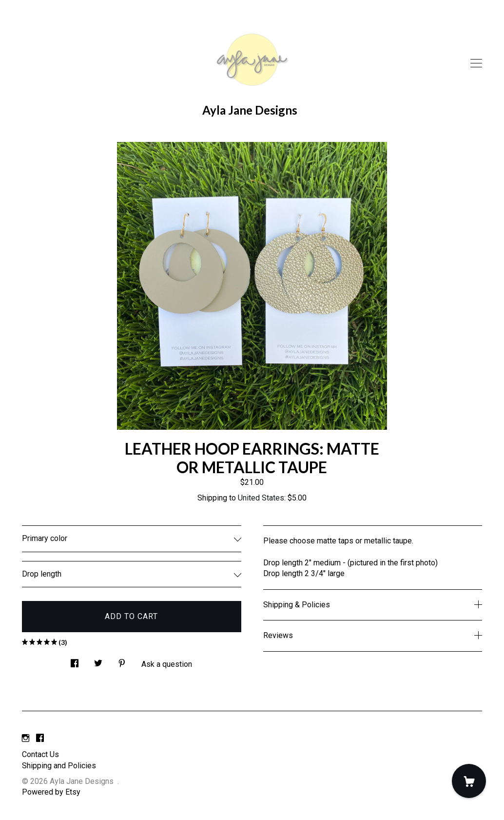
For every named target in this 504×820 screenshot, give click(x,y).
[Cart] (469, 781)
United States (261, 498)
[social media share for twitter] (98, 661)
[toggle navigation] (476, 63)
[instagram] (26, 738)
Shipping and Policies (59, 766)
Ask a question (167, 664)
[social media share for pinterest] (122, 661)
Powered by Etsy (51, 792)
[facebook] (40, 738)
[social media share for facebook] (75, 661)
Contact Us (40, 754)
